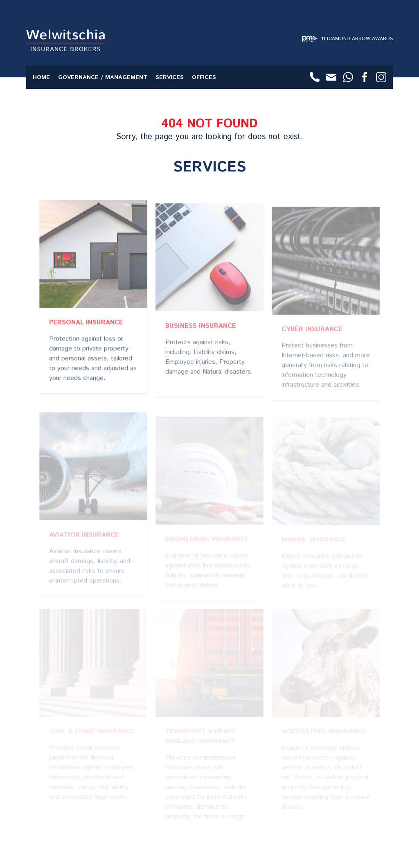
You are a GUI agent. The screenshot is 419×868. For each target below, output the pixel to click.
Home (41, 77)
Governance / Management (103, 77)
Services (170, 77)
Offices (204, 77)
